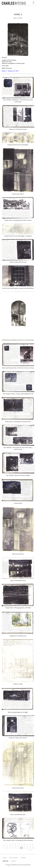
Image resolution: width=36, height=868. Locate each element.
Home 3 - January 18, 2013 (10, 71)
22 (27, 846)
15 (7, 846)
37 (31, 850)
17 (13, 846)
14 (4, 846)
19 (19, 846)
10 (24, 844)
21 (24, 846)
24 (33, 846)
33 (27, 848)
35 (33, 848)
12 (30, 844)
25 (4, 848)
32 (24, 848)
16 (10, 846)
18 (16, 846)
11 (27, 844)
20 (21, 846)
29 (16, 848)
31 (21, 848)
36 (28, 850)
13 (33, 844)
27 (10, 848)
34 (30, 848)
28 (13, 848)
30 (19, 848)
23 (30, 846)
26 (7, 848)
